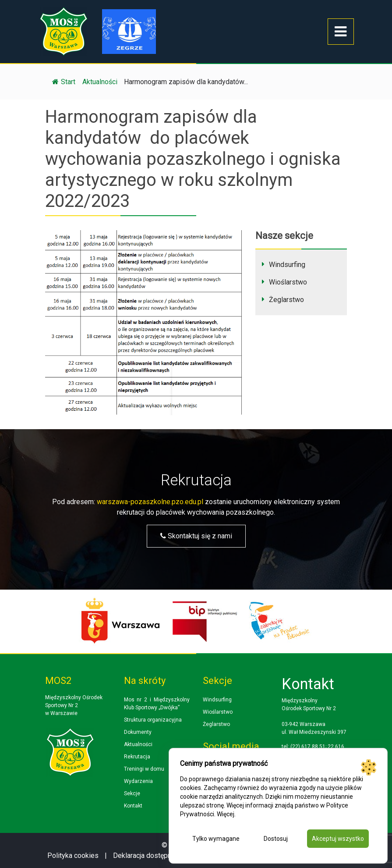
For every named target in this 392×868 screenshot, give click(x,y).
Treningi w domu (144, 769)
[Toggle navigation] (341, 32)
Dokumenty (138, 732)
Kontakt (133, 806)
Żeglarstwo (286, 300)
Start (64, 82)
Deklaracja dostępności (148, 856)
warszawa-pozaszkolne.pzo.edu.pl (150, 502)
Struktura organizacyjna (153, 720)
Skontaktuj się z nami (196, 536)
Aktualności (138, 744)
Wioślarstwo (288, 282)
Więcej (226, 814)
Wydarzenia (138, 781)
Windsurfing (287, 265)
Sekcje (132, 793)
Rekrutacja (137, 757)
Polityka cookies (73, 856)
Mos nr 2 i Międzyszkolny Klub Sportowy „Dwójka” (157, 704)
